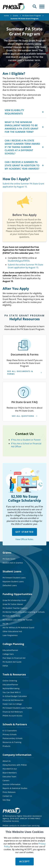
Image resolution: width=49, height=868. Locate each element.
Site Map (6, 800)
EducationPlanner (10, 650)
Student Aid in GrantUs (13, 563)
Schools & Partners (15, 724)
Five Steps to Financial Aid (14, 658)
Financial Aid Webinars (13, 712)
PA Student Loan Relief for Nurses (17, 620)
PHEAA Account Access (12, 716)
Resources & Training (12, 742)
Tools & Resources (14, 674)
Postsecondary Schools (13, 738)
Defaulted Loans (10, 585)
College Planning (13, 644)
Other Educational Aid (12, 631)
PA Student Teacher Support (15, 608)
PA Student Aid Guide (12, 662)
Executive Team (9, 777)
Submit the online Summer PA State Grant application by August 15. (23, 185)
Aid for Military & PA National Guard (18, 628)
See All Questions (23, 416)
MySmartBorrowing (11, 688)
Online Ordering (10, 681)
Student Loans (12, 571)
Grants (16, 16)
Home (6, 16)
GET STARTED (25, 532)
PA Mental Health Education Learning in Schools (24, 612)
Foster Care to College (12, 704)
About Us (7, 761)
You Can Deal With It (12, 692)
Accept (24, 861)
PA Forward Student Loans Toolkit (17, 708)
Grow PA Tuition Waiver (13, 604)
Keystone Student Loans (13, 581)
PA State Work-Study (11, 616)
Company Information (17, 755)
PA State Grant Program (32, 16)
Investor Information (12, 784)
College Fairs (8, 654)
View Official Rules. (25, 539)
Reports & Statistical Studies (15, 788)
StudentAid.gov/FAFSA (19, 261)
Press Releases (9, 792)
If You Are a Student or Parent (26, 440)
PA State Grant (9, 559)
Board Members (10, 773)
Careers (6, 780)
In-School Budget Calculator (15, 696)
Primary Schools (10, 734)
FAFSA (5, 666)
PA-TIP (5, 624)
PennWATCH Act (10, 769)
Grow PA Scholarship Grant (14, 600)
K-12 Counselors (10, 731)
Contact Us (7, 796)
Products (6, 746)
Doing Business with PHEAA (15, 765)
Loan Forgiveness (10, 635)
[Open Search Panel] (35, 7)
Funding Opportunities (17, 594)
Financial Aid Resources (13, 700)
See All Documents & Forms (20, 373)
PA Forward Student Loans (14, 578)
